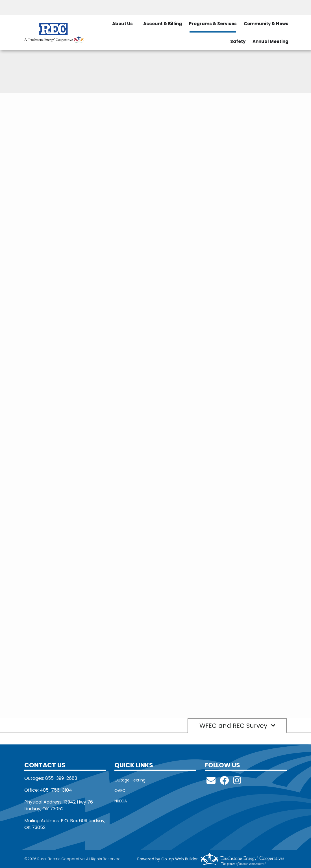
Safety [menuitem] (238, 41)
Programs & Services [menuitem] (213, 24)
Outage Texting (130, 780)
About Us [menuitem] (122, 24)
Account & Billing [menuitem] (163, 24)
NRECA (121, 801)
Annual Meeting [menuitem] (270, 41)
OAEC (120, 791)
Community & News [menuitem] (266, 24)
